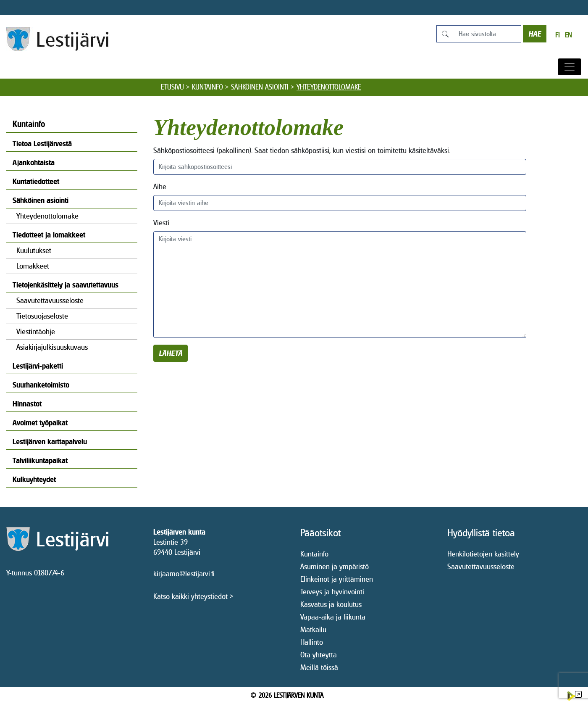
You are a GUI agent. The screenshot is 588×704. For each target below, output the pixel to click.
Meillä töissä (319, 667)
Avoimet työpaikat (40, 423)
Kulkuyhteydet (34, 479)
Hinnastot (27, 404)
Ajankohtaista (34, 162)
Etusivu (172, 87)
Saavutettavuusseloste (50, 300)
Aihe (160, 186)
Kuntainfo (207, 87)
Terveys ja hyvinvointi (332, 592)
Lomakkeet (33, 266)
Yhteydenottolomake (47, 216)
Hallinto (312, 642)
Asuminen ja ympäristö (335, 566)
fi (557, 35)
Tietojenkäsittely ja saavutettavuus (66, 285)
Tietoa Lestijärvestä (42, 144)
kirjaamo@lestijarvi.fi (184, 573)
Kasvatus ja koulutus (331, 604)
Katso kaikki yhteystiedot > (193, 596)
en (568, 35)
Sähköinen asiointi (260, 87)
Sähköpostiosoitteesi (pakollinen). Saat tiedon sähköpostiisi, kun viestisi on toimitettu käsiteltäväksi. (302, 150)
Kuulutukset (34, 250)
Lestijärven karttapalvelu (50, 442)
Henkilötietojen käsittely (483, 554)
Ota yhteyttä (319, 655)
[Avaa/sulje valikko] (570, 67)
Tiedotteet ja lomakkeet (49, 235)
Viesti (161, 223)
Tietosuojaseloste (42, 316)
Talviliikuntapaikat (40, 460)
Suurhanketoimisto (41, 385)
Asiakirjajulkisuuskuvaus (52, 347)
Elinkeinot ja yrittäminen (337, 579)
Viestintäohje (36, 331)
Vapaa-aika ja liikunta (333, 617)
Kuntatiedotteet (36, 181)
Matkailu (313, 629)
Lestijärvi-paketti (38, 366)
